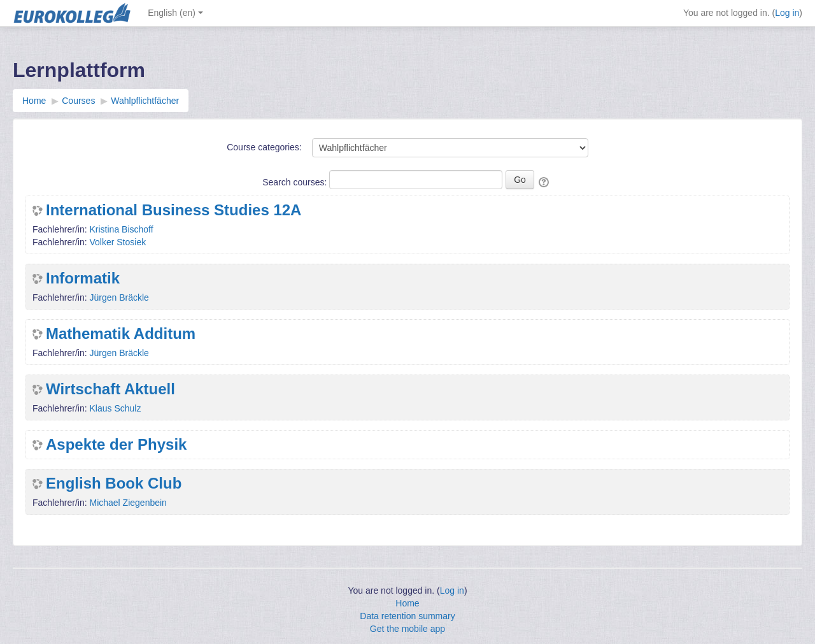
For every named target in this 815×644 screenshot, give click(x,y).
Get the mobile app (407, 629)
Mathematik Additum (121, 334)
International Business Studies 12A (174, 210)
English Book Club (114, 483)
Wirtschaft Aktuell (110, 389)
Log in (787, 13)
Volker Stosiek (117, 242)
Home (407, 603)
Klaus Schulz (115, 408)
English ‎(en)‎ (175, 13)
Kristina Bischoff (121, 229)
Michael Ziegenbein (128, 503)
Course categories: (264, 147)
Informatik (83, 278)
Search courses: (296, 182)
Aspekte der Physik (116, 445)
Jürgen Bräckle (119, 297)
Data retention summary (407, 616)
